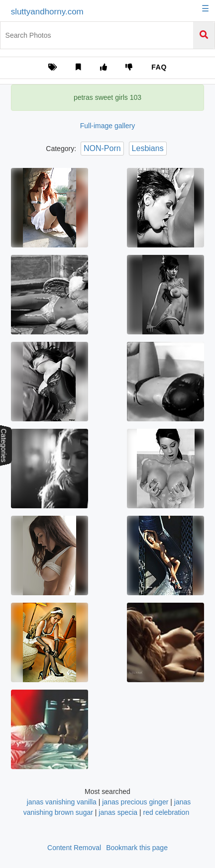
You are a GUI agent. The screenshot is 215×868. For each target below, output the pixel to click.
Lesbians (148, 148)
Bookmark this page (137, 848)
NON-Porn (102, 148)
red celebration (166, 812)
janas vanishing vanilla (62, 802)
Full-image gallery (107, 126)
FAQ (159, 67)
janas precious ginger (135, 802)
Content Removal (74, 848)
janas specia (118, 812)
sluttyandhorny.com (47, 12)
